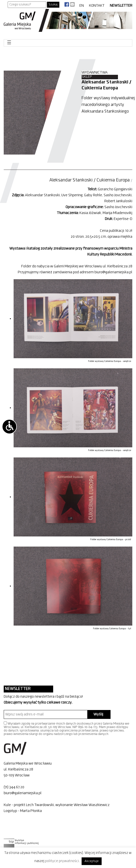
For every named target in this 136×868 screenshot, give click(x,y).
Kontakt (97, 6)
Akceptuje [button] (92, 861)
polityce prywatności (62, 861)
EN (82, 6)
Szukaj (53, 5)
